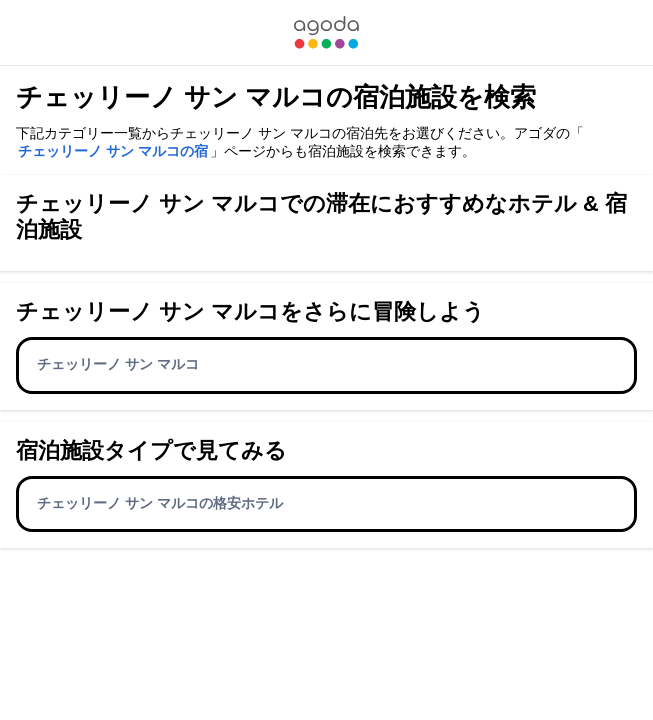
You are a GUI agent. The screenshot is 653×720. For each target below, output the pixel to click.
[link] (326, 32)
